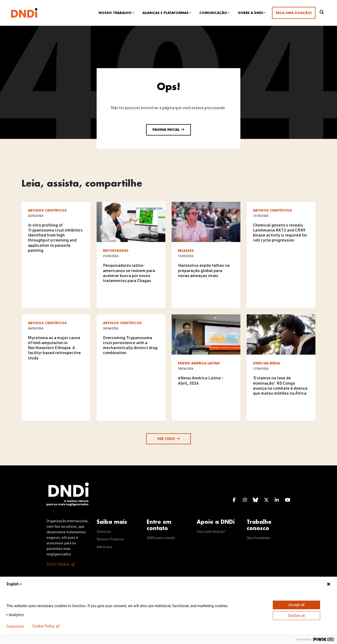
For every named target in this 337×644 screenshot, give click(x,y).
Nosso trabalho (115, 13)
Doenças (104, 532)
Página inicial (168, 130)
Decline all (296, 616)
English (15, 584)
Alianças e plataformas (165, 13)
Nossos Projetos (110, 540)
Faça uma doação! (294, 13)
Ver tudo (169, 439)
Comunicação (213, 13)
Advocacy (104, 547)
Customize (15, 626)
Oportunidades (259, 538)
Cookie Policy (43, 626)
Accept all (296, 605)
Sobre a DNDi (251, 13)
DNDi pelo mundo (161, 538)
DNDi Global (58, 565)
